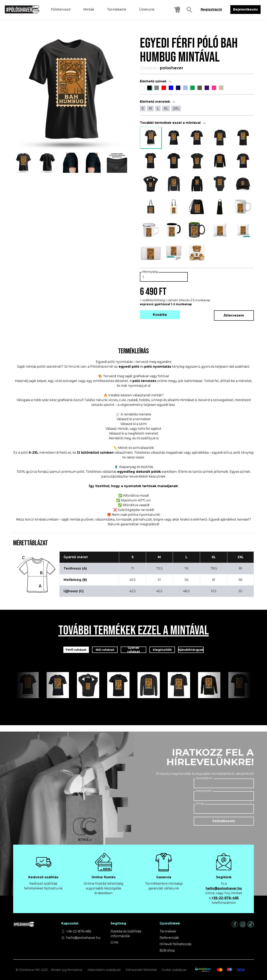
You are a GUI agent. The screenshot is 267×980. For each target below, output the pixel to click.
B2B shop (167, 950)
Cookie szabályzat (174, 970)
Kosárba (160, 315)
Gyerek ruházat (134, 650)
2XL (176, 108)
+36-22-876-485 (225, 898)
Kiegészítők (162, 650)
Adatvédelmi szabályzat (104, 970)
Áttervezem (234, 315)
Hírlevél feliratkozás (175, 944)
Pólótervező (61, 9)
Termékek (168, 931)
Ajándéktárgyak (191, 650)
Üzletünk (147, 9)
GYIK (114, 942)
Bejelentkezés (245, 9)
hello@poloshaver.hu (224, 888)
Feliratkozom (224, 821)
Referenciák (169, 938)
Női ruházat (105, 650)
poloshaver (172, 68)
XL (166, 108)
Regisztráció (211, 9)
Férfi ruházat (76, 650)
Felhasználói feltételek (141, 970)
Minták (89, 9)
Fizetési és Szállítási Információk (126, 934)
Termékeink (117, 9)
